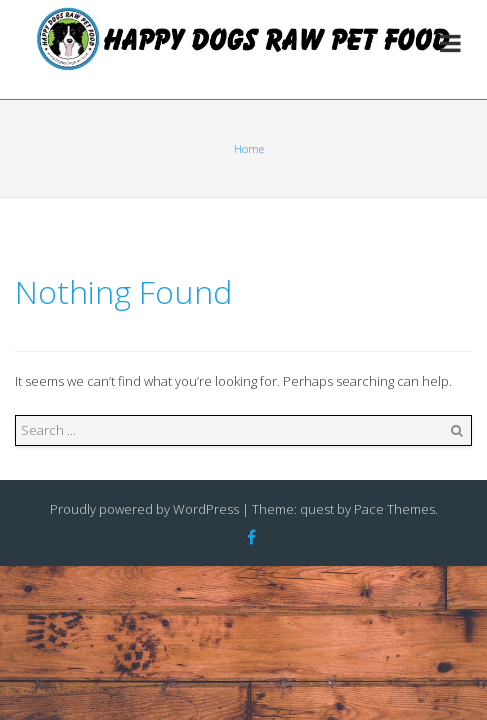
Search (457, 431)
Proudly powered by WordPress (144, 509)
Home (249, 148)
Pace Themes (394, 509)
